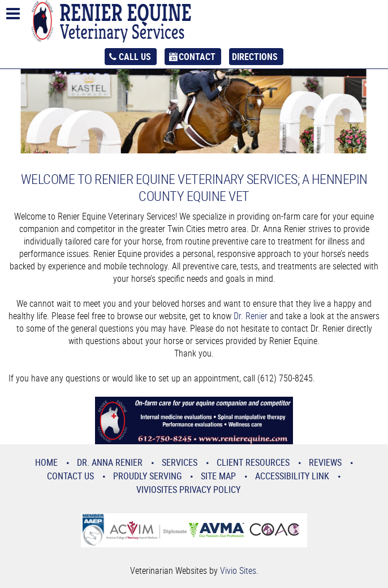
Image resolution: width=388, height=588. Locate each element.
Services (180, 462)
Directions (255, 57)
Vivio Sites (238, 570)
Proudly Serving (147, 476)
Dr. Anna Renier (110, 462)
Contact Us (70, 476)
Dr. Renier (251, 316)
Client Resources (253, 462)
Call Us (135, 57)
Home (46, 462)
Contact (197, 57)
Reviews (325, 462)
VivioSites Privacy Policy (188, 490)
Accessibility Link (292, 476)
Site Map (218, 476)
